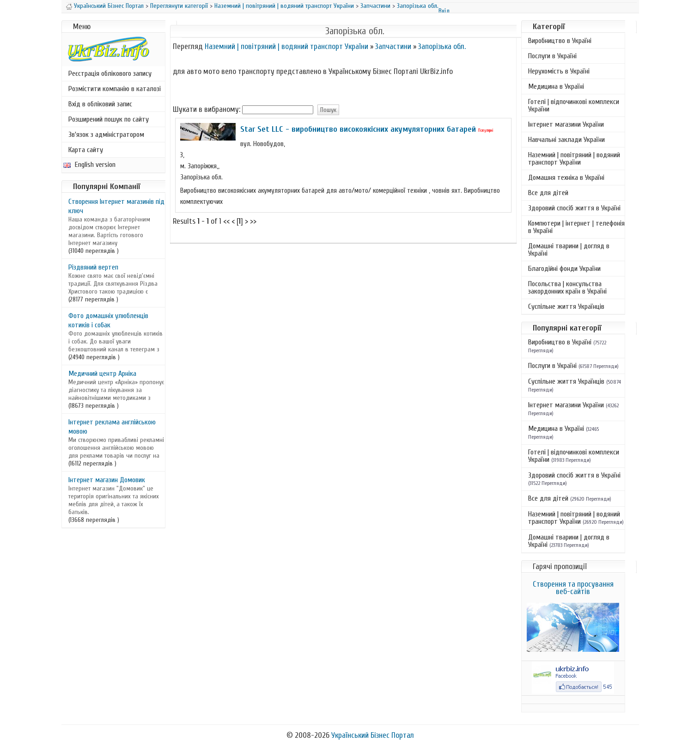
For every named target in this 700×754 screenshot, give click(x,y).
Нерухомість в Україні (559, 71)
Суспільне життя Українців (566, 307)
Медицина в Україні (556, 86)
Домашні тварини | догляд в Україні (569, 250)
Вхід (444, 11)
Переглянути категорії (179, 6)
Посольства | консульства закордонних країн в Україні (567, 288)
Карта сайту (86, 150)
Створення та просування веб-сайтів (573, 588)
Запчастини (375, 6)
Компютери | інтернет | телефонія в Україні (576, 227)
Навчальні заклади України (566, 140)
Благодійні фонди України (564, 269)
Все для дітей (548, 193)
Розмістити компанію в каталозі (115, 89)
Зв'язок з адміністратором (106, 135)
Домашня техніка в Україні (566, 178)
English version (89, 165)
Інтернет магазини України (566, 124)
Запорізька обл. (418, 6)
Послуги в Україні (552, 56)
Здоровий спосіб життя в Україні (574, 208)
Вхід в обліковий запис (100, 104)
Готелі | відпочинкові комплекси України (574, 105)
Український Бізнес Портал (109, 6)
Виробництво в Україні (560, 41)
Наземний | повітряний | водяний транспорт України (284, 6)
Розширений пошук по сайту (109, 119)
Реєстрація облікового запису (110, 74)
